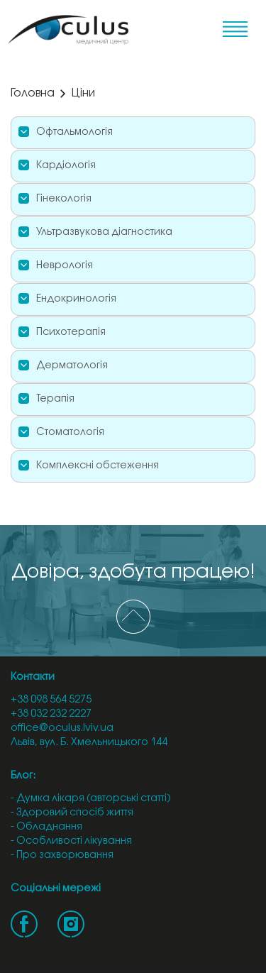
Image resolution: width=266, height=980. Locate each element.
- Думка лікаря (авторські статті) (91, 799)
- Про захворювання (62, 855)
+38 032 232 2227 (51, 714)
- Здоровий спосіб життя (72, 813)
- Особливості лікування (71, 841)
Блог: (23, 776)
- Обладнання (46, 827)
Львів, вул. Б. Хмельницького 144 (89, 743)
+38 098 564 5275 (51, 700)
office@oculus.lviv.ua (62, 728)
